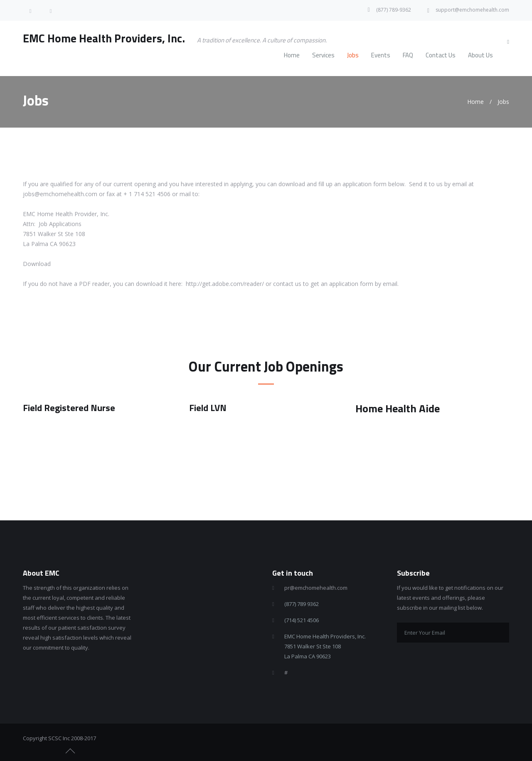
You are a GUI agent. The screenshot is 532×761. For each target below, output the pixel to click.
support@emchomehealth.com (472, 10)
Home (475, 102)
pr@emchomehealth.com (316, 588)
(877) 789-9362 (394, 10)
